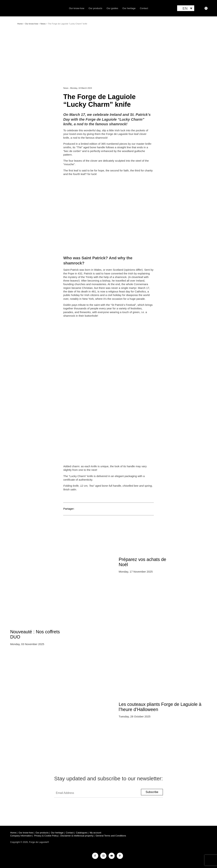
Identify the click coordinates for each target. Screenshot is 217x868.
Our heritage (129, 8)
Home (20, 24)
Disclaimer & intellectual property (77, 836)
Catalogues (82, 833)
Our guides (112, 8)
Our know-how (77, 8)
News (43, 24)
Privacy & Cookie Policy (46, 836)
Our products (95, 8)
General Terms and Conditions (111, 836)
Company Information (21, 836)
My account (96, 833)
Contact (144, 8)
